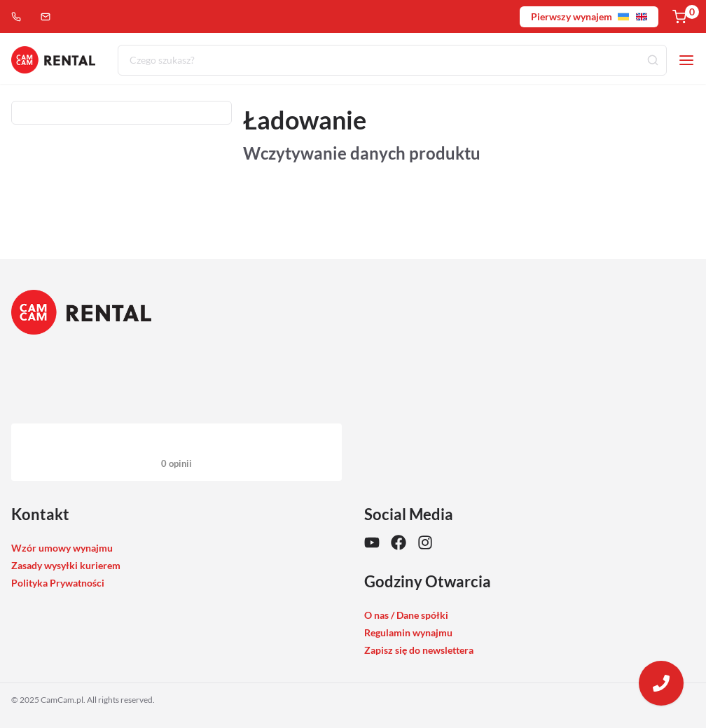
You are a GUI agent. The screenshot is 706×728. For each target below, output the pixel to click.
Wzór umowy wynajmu (62, 548)
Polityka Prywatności (58, 583)
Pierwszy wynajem (589, 16)
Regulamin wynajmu (408, 632)
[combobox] (392, 60)
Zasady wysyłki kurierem (66, 565)
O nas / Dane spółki (406, 615)
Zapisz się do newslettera (419, 650)
